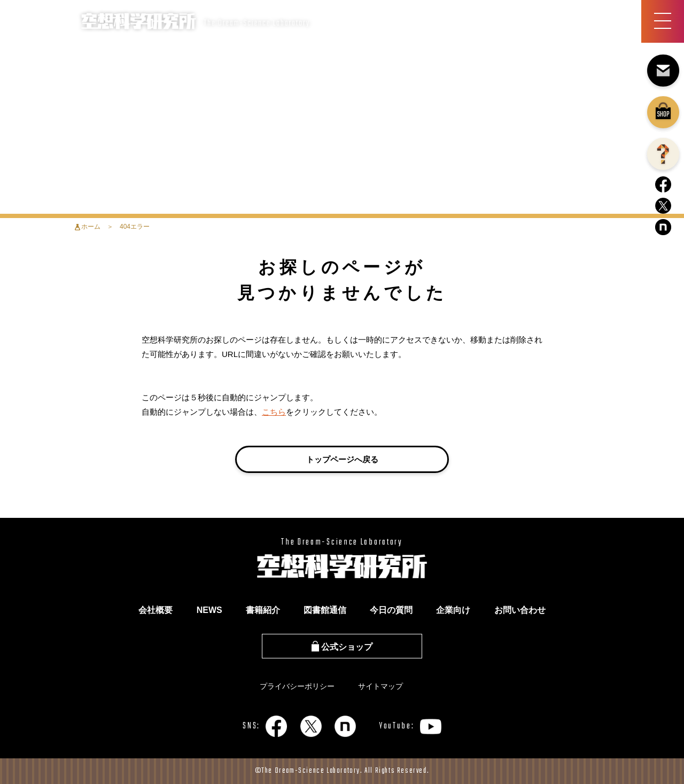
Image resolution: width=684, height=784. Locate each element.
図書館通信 (325, 610)
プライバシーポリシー (297, 686)
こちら (274, 412)
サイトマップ (380, 686)
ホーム (91, 227)
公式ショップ (342, 647)
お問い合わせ (520, 610)
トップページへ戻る (342, 459)
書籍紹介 (263, 610)
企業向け (453, 610)
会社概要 (156, 610)
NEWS (209, 610)
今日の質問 (391, 610)
